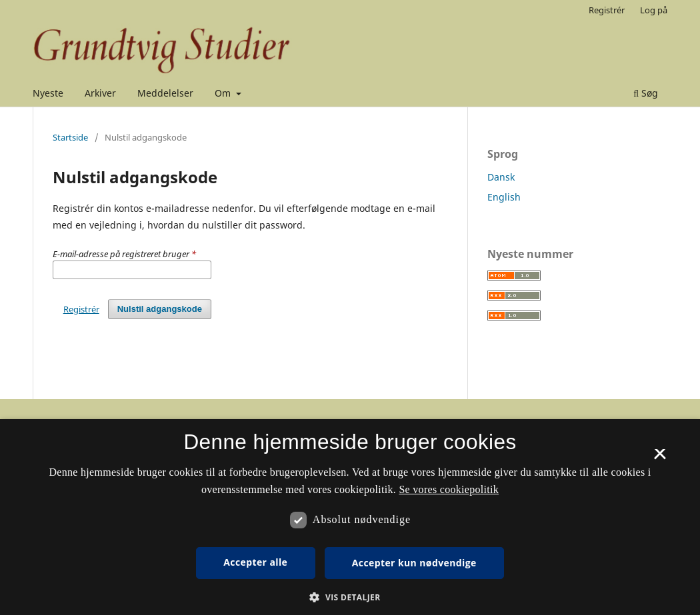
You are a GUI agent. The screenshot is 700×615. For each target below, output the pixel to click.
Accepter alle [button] (255, 562)
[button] (350, 597)
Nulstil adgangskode (160, 309)
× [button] (660, 458)
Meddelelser (165, 93)
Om (224, 93)
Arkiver (100, 93)
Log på (654, 10)
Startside (70, 137)
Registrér (607, 10)
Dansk (501, 177)
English (504, 197)
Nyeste (48, 93)
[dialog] (350, 517)
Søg (646, 93)
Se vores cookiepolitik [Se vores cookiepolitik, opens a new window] (449, 489)
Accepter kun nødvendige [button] (414, 563)
